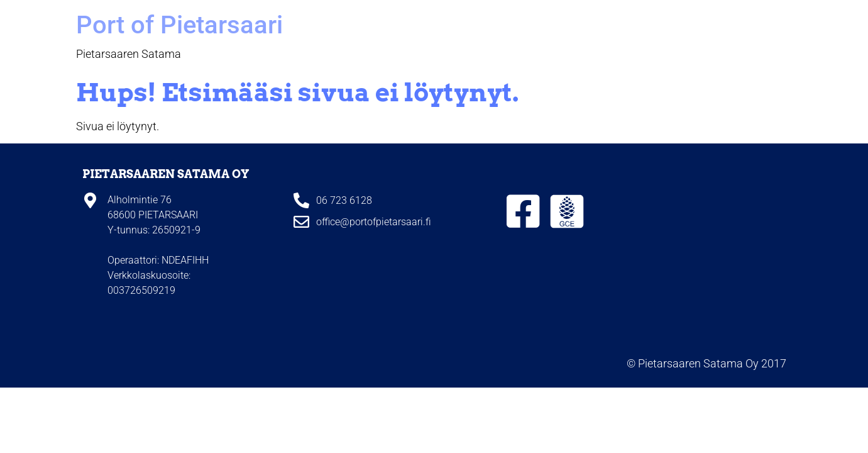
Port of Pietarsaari (179, 25)
